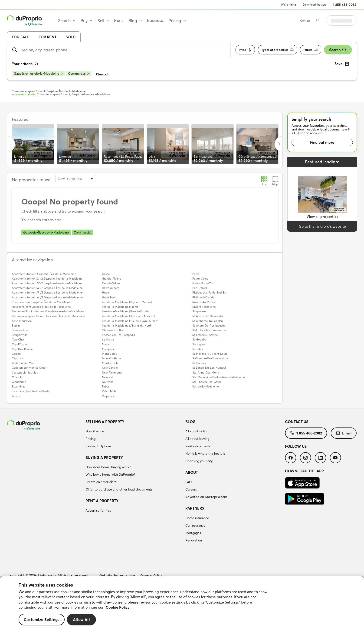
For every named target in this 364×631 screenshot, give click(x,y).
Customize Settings (42, 619)
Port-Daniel (200, 288)
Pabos (106, 386)
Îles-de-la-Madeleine (206, 386)
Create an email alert (101, 482)
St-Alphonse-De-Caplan (208, 321)
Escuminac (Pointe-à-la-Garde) (31, 391)
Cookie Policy (118, 607)
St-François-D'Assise (205, 335)
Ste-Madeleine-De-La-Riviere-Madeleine (219, 377)
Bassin (16, 326)
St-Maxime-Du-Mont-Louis (210, 354)
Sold (71, 37)
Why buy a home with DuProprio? (110, 474)
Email (344, 433)
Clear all (102, 74)
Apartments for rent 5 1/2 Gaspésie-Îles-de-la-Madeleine (47, 292)
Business (155, 20)
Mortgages (193, 533)
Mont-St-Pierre (111, 358)
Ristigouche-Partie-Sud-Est (209, 292)
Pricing (90, 439)
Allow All (81, 619)
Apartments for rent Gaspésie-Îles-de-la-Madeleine (44, 274)
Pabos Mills (109, 391)
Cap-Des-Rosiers (23, 349)
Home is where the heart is (205, 454)
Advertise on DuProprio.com (206, 497)
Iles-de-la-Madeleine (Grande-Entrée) (126, 311)
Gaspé (106, 274)
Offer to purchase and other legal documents (119, 489)
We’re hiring (288, 5)
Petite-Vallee (200, 279)
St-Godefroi (200, 339)
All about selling (197, 431)
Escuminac (19, 386)
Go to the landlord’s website (322, 226)
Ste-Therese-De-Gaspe (207, 382)
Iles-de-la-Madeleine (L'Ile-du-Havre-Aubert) (130, 321)
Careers (191, 489)
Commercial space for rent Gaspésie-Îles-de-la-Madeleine (48, 316)
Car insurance (195, 525)
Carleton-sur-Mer (23, 363)
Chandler (18, 377)
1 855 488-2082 (345, 5)
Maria (105, 344)
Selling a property (105, 422)
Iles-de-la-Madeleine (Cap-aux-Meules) (127, 302)
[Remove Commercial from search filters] (79, 73)
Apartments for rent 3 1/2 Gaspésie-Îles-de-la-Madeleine (47, 283)
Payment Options (98, 446)
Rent (119, 20)
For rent (48, 37)
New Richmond (112, 372)
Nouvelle (108, 382)
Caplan (16, 354)
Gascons (17, 396)
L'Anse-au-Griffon (113, 330)
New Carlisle (110, 368)
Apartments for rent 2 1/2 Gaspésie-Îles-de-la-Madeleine (47, 279)
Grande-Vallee (111, 283)
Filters (311, 50)
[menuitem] (134, 435)
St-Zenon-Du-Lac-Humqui (209, 368)
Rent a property (102, 501)
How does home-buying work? (108, 467)
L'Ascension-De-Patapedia (118, 335)
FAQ (189, 482)
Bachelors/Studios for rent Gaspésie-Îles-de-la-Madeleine (48, 311)
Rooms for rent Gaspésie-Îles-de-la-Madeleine (41, 302)
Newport (107, 377)
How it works (95, 431)
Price (245, 50)
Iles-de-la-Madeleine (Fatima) (121, 307)
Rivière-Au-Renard (204, 302)
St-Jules (197, 349)
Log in (347, 20)
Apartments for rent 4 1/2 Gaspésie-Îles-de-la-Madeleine (47, 288)
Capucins (18, 358)
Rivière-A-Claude (203, 297)
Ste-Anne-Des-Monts (206, 372)
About (192, 472)
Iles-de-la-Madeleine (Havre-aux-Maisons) (128, 316)
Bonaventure (20, 330)
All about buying (197, 439)
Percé (196, 274)
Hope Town (109, 297)
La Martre (108, 339)
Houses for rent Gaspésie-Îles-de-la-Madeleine (41, 307)
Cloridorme (19, 382)
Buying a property (104, 457)
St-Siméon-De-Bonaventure (210, 358)
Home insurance (197, 518)
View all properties (322, 217)
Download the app (314, 5)
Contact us (297, 422)
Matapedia (109, 349)
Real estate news (198, 446)
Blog (190, 422)
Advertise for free (98, 511)
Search (338, 50)
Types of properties (278, 50)
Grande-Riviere (112, 279)
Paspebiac (108, 396)
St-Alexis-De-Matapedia (208, 316)
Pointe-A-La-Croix (204, 283)
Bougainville (20, 335)
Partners (195, 508)
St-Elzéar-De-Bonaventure (209, 330)
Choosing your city (199, 461)
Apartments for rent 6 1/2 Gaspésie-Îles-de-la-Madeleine (47, 297)
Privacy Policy (151, 575)
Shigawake (199, 311)
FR (329, 21)
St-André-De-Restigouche (209, 326)
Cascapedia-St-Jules (25, 372)
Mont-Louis (109, 354)
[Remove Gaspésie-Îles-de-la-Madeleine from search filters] (38, 73)
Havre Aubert (110, 288)
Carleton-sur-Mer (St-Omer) (30, 368)
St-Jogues (199, 344)
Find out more (322, 142)
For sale (21, 37)
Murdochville (110, 363)
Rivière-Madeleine (204, 307)
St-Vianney (199, 363)
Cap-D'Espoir (20, 344)
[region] (182, 604)
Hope (105, 292)
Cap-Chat (18, 339)
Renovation (194, 540)
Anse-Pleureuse (22, 321)
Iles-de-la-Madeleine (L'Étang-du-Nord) (127, 326)
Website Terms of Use (117, 575)
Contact (317, 21)
